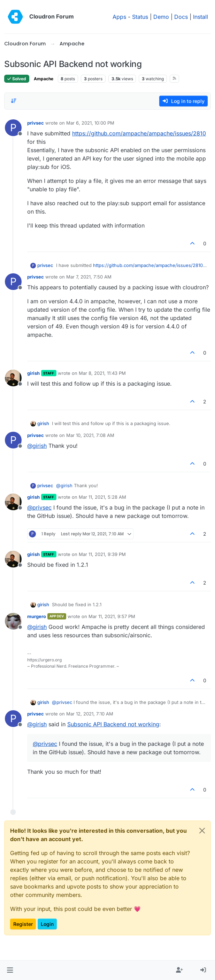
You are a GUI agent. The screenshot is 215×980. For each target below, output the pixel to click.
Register (23, 924)
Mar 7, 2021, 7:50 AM (89, 277)
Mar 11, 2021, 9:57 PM (112, 616)
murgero (37, 616)
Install (201, 17)
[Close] (202, 831)
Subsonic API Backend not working (113, 724)
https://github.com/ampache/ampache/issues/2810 (139, 133)
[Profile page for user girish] (13, 378)
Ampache (44, 79)
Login (47, 924)
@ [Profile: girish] (37, 446)
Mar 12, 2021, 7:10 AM (90, 714)
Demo (161, 17)
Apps (119, 17)
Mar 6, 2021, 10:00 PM (90, 123)
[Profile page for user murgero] (13, 621)
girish (33, 373)
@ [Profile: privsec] (39, 507)
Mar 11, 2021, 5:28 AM (102, 497)
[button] (10, 970)
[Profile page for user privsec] (13, 128)
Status (140, 17)
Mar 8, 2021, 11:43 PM (102, 373)
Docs (181, 17)
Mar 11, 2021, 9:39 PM (102, 554)
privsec (36, 123)
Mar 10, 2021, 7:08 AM (90, 435)
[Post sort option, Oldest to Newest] (14, 101)
